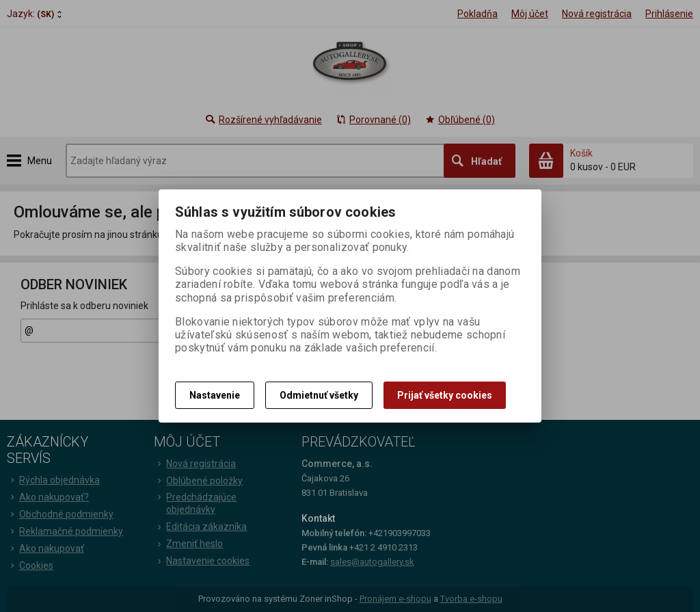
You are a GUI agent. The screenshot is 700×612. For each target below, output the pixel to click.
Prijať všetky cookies (445, 395)
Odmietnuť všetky (319, 395)
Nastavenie (215, 395)
